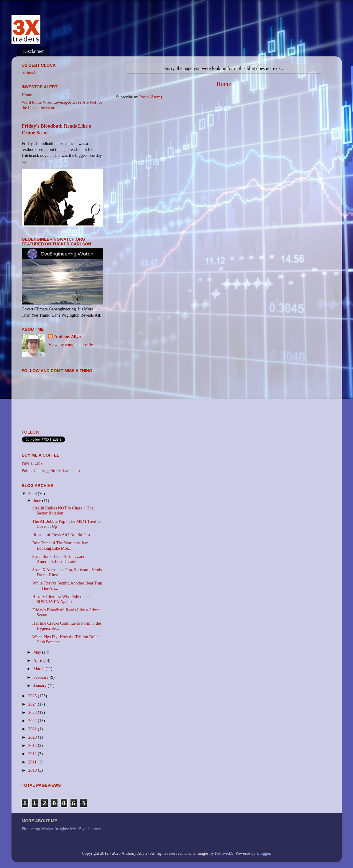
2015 (33, 745)
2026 (33, 494)
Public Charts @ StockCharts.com (51, 470)
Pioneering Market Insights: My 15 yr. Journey (62, 829)
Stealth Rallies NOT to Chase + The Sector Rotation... (63, 510)
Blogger (263, 853)
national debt (33, 73)
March (39, 669)
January (40, 685)
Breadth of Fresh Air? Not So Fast (61, 535)
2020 (33, 737)
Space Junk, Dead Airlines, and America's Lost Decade (59, 559)
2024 (33, 704)
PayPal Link (32, 463)
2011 (33, 762)
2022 (33, 721)
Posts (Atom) (151, 97)
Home (224, 84)
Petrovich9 (224, 853)
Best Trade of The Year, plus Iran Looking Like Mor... (60, 545)
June (38, 501)
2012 (33, 754)
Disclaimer (34, 51)
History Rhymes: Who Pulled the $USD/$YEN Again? (60, 599)
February (42, 677)
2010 (33, 770)
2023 (33, 712)
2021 (33, 729)
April (38, 660)
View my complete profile (71, 345)
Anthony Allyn (68, 337)
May (38, 652)
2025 (33, 696)
